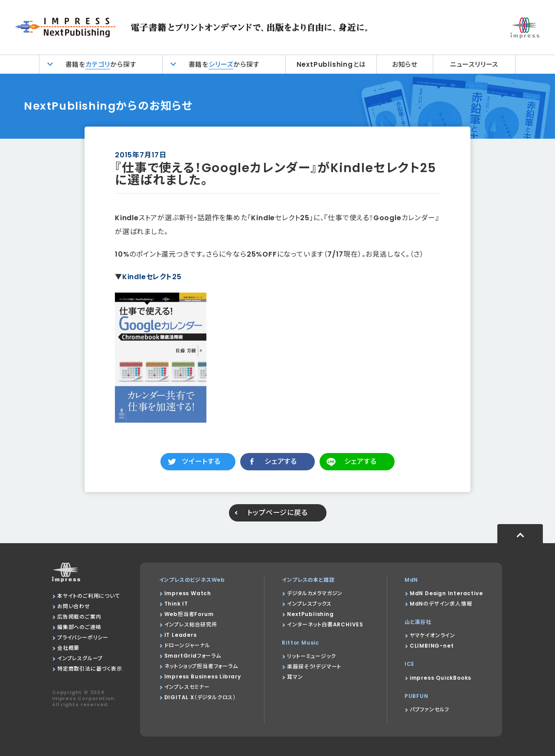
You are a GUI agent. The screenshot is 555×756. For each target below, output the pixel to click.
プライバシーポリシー (83, 637)
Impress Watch (188, 593)
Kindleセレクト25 (152, 277)
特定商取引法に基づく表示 (90, 669)
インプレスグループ (80, 658)
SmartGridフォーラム (193, 656)
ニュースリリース (474, 64)
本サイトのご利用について (89, 596)
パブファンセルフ (429, 709)
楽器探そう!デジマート (314, 666)
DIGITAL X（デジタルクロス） (200, 697)
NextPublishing (310, 614)
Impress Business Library (203, 676)
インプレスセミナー (187, 687)
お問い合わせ (74, 606)
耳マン (295, 677)
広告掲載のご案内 (79, 617)
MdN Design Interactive (446, 593)
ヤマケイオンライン (433, 635)
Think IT (176, 604)
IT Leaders (181, 635)
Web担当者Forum (189, 614)
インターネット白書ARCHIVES (325, 624)
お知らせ (405, 64)
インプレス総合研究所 (191, 624)
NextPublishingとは (331, 64)
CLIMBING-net (432, 646)
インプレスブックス (309, 604)
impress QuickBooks (441, 678)
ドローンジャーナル (187, 645)
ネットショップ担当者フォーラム (201, 666)
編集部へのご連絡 (79, 627)
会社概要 (68, 648)
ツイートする (201, 461)
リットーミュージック (311, 656)
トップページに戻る (277, 513)
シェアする (281, 461)
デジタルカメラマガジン (315, 593)
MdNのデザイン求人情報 (441, 604)
